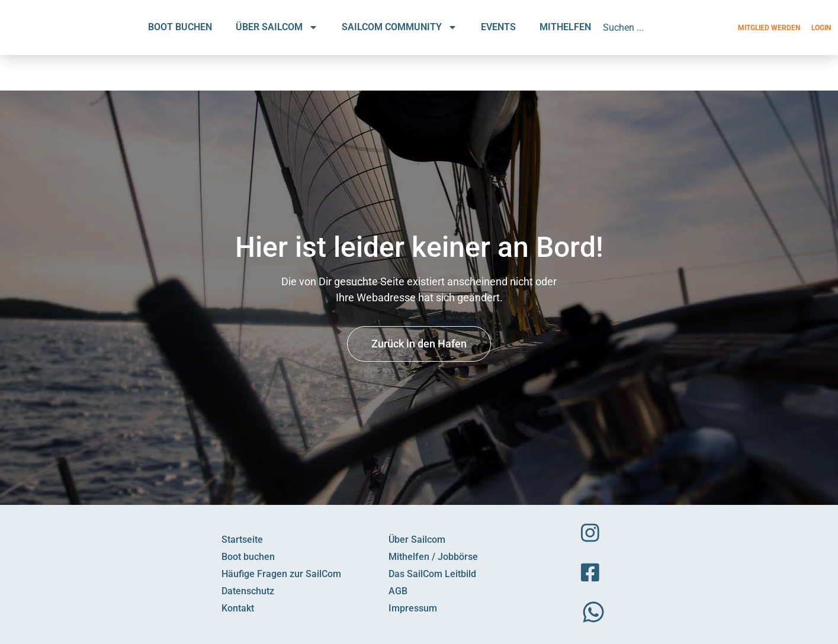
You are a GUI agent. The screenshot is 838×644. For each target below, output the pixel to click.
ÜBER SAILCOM (277, 27)
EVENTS (498, 27)
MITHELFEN (565, 27)
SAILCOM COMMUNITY (399, 27)
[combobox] (654, 27)
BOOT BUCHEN (180, 27)
